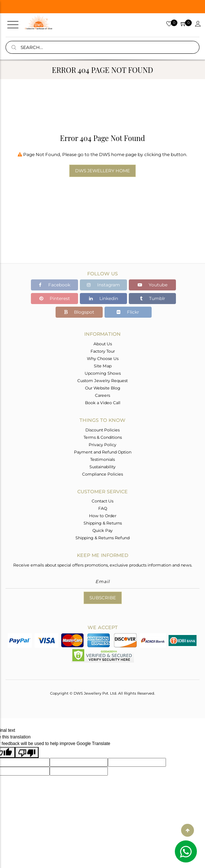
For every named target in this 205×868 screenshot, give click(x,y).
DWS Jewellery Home (102, 171)
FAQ (103, 508)
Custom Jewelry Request (102, 381)
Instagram (103, 285)
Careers (102, 395)
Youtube (153, 285)
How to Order (103, 516)
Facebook (55, 285)
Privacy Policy (102, 445)
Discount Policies (102, 430)
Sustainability (102, 467)
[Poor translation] (27, 752)
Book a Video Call (103, 403)
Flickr (128, 312)
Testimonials (102, 459)
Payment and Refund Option (103, 452)
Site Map (103, 366)
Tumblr (153, 298)
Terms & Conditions (103, 437)
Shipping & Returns (103, 523)
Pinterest (55, 298)
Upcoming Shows (103, 373)
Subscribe (103, 598)
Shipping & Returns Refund (102, 538)
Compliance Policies (102, 474)
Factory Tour (103, 351)
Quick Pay (102, 530)
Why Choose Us (103, 359)
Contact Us (102, 501)
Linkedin (104, 298)
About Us (103, 344)
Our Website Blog (103, 388)
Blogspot (79, 312)
